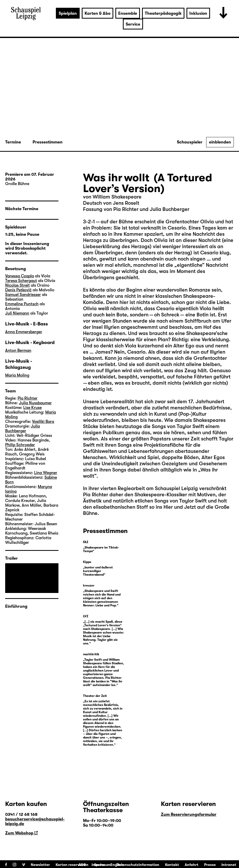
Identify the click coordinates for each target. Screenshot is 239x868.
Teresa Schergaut (21, 281)
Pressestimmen (48, 142)
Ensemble (128, 13)
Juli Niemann (17, 313)
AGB (82, 865)
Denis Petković (18, 290)
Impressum (101, 865)
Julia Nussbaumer (35, 403)
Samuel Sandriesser (23, 295)
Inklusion (198, 13)
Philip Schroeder (20, 445)
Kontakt (172, 865)
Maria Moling (17, 375)
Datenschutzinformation (138, 865)
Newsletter (40, 865)
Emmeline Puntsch (22, 304)
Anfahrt (192, 865)
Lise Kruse (32, 408)
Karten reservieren (72, 865)
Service (133, 24)
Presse (210, 865)
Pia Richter (96, 495)
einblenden (220, 142)
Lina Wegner (46, 473)
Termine (13, 142)
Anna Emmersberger (24, 332)
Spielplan (68, 13)
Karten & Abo (98, 13)
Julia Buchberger (23, 429)
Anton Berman (18, 351)
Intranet (229, 865)
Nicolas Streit (17, 285)
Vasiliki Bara (43, 422)
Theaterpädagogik (163, 13)
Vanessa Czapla (20, 276)
